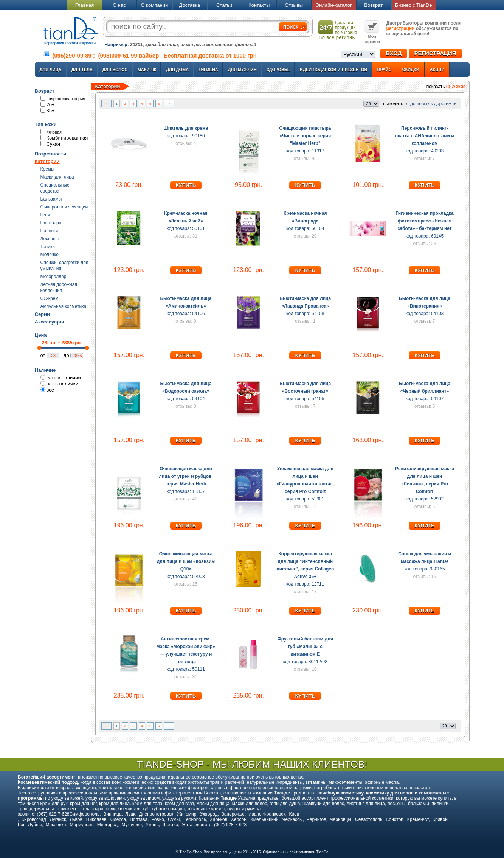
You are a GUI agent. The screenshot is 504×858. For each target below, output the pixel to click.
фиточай (245, 45)
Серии (43, 314)
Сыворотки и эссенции (64, 207)
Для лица (51, 70)
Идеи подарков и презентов (333, 70)
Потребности (51, 154)
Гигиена (208, 70)
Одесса (118, 819)
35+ (51, 111)
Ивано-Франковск (267, 814)
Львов (76, 819)
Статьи (224, 5)
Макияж (147, 70)
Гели (45, 215)
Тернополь (195, 819)
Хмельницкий (264, 819)
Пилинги (49, 231)
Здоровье (278, 70)
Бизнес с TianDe (414, 5)
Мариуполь (82, 825)
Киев (294, 814)
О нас (119, 5)
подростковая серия (66, 99)
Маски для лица (57, 177)
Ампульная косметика (64, 306)
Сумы (174, 819)
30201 (136, 45)
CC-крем (50, 298)
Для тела (82, 70)
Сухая (54, 144)
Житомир (187, 814)
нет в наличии (63, 384)
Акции (437, 70)
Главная (85, 5)
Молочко (50, 255)
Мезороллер (54, 277)
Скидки (411, 70)
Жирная (54, 132)
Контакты (259, 5)
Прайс (385, 70)
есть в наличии (64, 378)
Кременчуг (418, 819)
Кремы (47, 169)
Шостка (170, 825)
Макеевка (56, 825)
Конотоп (395, 819)
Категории (47, 161)
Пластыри (51, 223)
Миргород (107, 825)
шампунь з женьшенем (206, 45)
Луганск (58, 819)
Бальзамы (51, 199)
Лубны (35, 825)
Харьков (219, 819)
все (50, 390)
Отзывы (294, 5)
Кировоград (34, 819)
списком (456, 87)
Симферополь (85, 814)
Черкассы (293, 819)
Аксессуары (50, 322)
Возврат (373, 5)
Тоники (48, 247)
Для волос (115, 70)
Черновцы (341, 819)
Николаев (96, 819)
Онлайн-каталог (334, 5)
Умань (152, 825)
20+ (51, 105)
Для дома (177, 70)
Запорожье (233, 814)
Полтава (139, 819)
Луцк (130, 814)
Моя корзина (372, 36)
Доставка (189, 5)
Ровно (158, 819)
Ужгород (209, 814)
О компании (154, 5)
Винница (112, 814)
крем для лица (162, 45)
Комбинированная (67, 138)
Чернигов (316, 819)
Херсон (239, 819)
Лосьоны (50, 239)
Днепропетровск (156, 814)
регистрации (401, 28)
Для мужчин (242, 70)
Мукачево (132, 825)
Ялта (187, 825)
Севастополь (369, 819)
